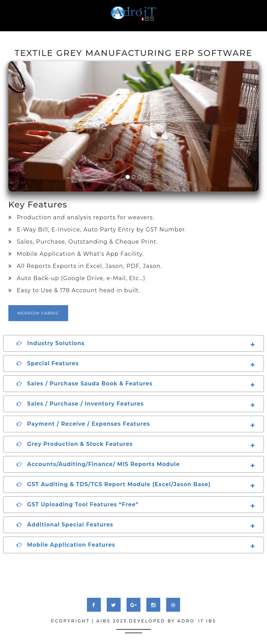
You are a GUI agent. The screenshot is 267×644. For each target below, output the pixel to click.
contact (243, 35)
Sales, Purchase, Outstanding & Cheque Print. (83, 242)
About (55, 35)
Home (31, 35)
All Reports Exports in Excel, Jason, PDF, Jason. (85, 266)
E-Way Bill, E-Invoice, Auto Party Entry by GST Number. (97, 230)
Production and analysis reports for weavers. (81, 217)
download (209, 35)
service (81, 35)
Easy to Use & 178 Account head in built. (74, 290)
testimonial (139, 35)
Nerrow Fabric (38, 313)
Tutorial (175, 35)
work (107, 35)
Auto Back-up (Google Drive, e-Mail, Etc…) (77, 278)
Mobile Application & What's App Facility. (76, 254)
